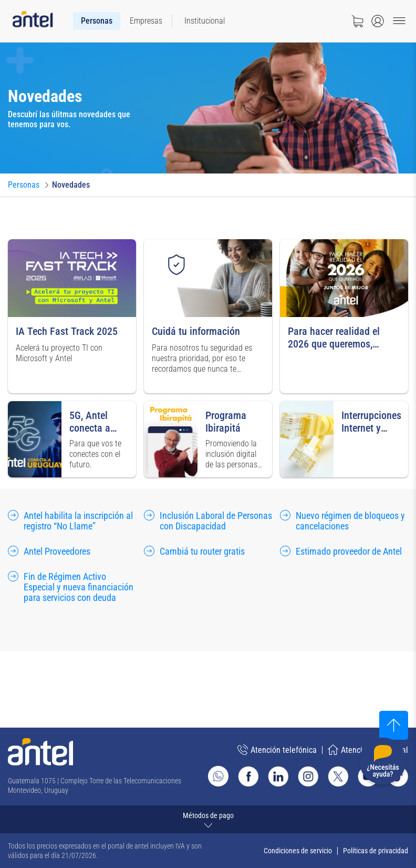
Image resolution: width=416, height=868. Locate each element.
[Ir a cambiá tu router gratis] (194, 552)
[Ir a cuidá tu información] (208, 316)
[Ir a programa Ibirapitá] (208, 439)
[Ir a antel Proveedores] (49, 552)
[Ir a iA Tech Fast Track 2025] (72, 316)
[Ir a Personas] (24, 185)
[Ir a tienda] (357, 21)
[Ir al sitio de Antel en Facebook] (248, 776)
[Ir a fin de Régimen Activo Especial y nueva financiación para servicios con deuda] (72, 588)
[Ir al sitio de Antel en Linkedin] (278, 776)
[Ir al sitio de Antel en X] (338, 776)
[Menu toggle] (399, 21)
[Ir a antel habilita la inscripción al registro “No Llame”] (72, 522)
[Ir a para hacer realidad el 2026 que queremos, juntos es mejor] (344, 316)
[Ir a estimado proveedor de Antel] (341, 552)
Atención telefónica (277, 750)
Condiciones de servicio (298, 851)
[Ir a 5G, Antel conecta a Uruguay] (72, 439)
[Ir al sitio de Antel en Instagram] (308, 776)
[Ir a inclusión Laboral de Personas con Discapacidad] (208, 522)
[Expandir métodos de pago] (208, 819)
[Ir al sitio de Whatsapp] (218, 776)
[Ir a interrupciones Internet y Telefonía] (344, 439)
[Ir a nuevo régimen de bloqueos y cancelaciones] (344, 522)
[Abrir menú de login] (378, 21)
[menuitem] (97, 21)
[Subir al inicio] (394, 725)
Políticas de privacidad (376, 851)
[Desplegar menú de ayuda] (383, 763)
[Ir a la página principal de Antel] (40, 752)
